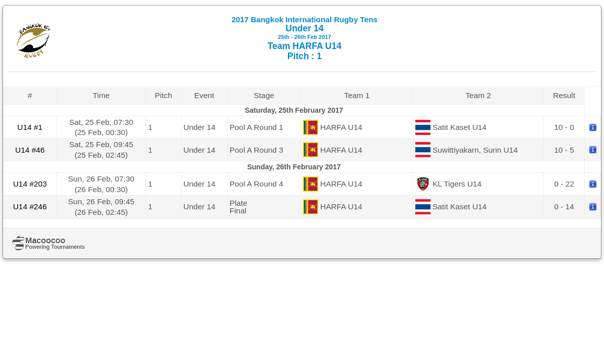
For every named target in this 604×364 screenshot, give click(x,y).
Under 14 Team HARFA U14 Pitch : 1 (305, 38)
